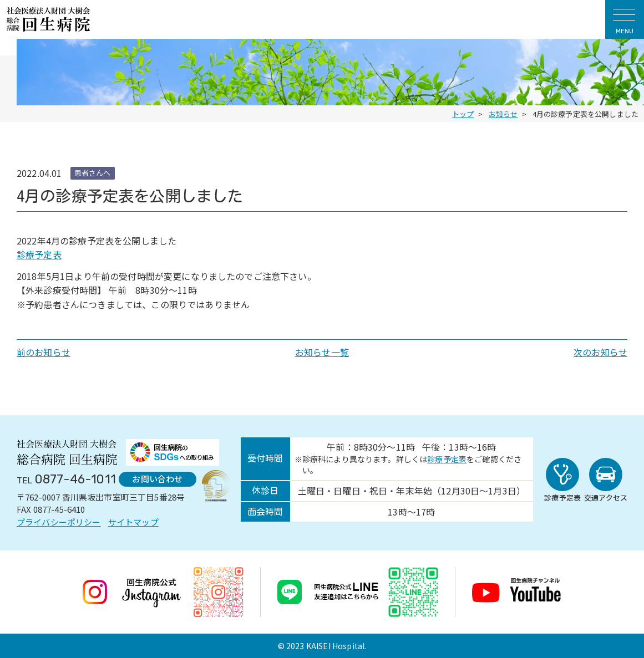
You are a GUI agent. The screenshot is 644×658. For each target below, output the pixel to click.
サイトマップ (133, 522)
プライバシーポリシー (59, 522)
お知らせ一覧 (322, 352)
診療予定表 (39, 254)
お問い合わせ (157, 479)
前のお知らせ (44, 352)
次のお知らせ (600, 352)
